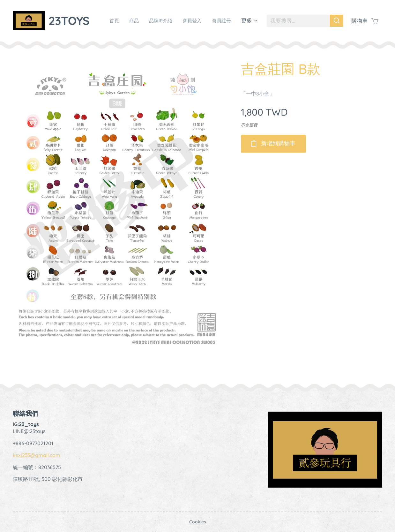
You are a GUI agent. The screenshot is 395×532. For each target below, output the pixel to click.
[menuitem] (138, 21)
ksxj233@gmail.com (37, 455)
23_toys (29, 424)
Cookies (198, 522)
